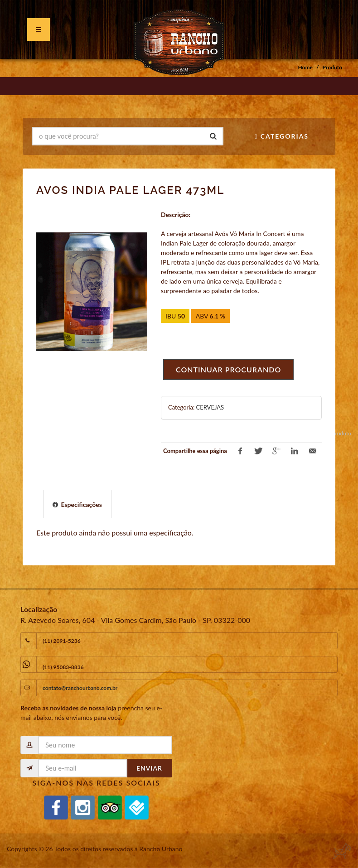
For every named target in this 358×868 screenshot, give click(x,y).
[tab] (77, 504)
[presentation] (77, 504)
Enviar (149, 768)
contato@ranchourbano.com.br (80, 688)
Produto (332, 67)
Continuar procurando (228, 369)
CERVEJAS (210, 407)
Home (305, 67)
